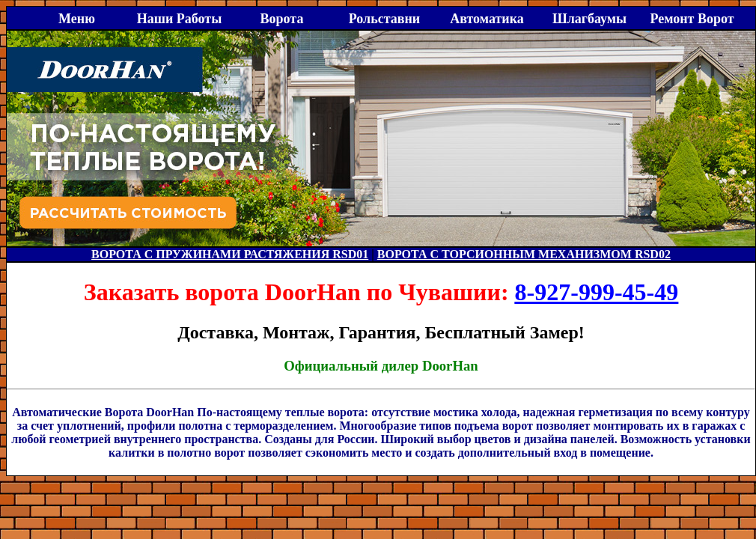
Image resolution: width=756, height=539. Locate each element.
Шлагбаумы (589, 19)
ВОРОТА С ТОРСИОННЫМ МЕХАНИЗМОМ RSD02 (524, 254)
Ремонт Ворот (692, 19)
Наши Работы (179, 19)
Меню (77, 19)
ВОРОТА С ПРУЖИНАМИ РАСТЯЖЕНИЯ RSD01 (230, 254)
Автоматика (487, 19)
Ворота (282, 19)
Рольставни (384, 19)
